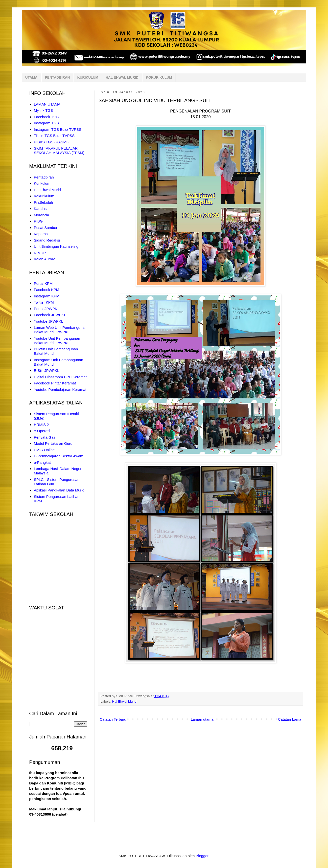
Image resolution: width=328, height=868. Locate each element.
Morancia (42, 215)
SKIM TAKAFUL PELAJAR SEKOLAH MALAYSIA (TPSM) (59, 150)
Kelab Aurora (45, 259)
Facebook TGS (46, 117)
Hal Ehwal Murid (124, 701)
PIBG (38, 221)
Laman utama (202, 719)
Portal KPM (43, 283)
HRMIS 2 (41, 425)
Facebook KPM (47, 290)
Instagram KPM (47, 296)
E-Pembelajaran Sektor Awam (59, 456)
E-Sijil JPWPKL (47, 370)
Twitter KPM (44, 302)
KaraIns (40, 209)
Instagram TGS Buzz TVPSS (58, 129)
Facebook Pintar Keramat (55, 383)
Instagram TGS (46, 123)
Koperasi (41, 234)
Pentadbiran (44, 177)
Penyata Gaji (45, 437)
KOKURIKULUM (159, 77)
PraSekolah (44, 202)
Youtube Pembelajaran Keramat (60, 389)
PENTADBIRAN (58, 77)
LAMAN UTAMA (47, 104)
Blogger (202, 856)
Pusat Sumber (46, 228)
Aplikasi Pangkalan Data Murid (59, 490)
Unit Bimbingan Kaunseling (56, 246)
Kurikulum (42, 183)
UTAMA (31, 77)
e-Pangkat (42, 462)
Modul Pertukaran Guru (53, 443)
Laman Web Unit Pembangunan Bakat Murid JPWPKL (60, 330)
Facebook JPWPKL (50, 315)
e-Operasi (42, 431)
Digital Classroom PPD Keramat (60, 377)
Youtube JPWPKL (49, 321)
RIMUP (40, 253)
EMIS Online (44, 450)
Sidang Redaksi (47, 240)
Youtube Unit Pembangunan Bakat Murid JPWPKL (57, 341)
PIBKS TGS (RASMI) (51, 142)
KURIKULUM (88, 77)
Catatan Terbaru (113, 719)
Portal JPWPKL (47, 309)
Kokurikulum (44, 196)
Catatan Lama (290, 719)
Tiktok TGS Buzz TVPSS (54, 136)
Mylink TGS (43, 110)
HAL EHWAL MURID (122, 77)
